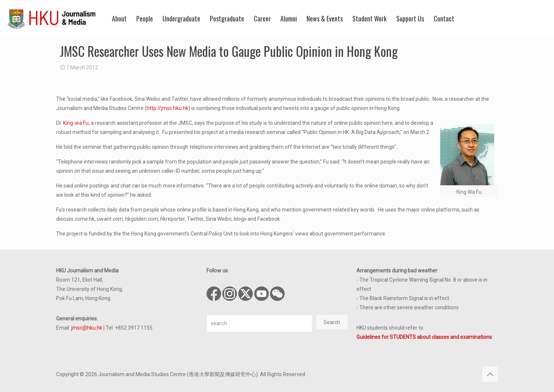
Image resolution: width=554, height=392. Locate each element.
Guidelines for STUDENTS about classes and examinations (424, 337)
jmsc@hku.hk (87, 328)
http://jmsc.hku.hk (167, 108)
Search (332, 322)
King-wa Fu (76, 123)
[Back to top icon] (490, 374)
